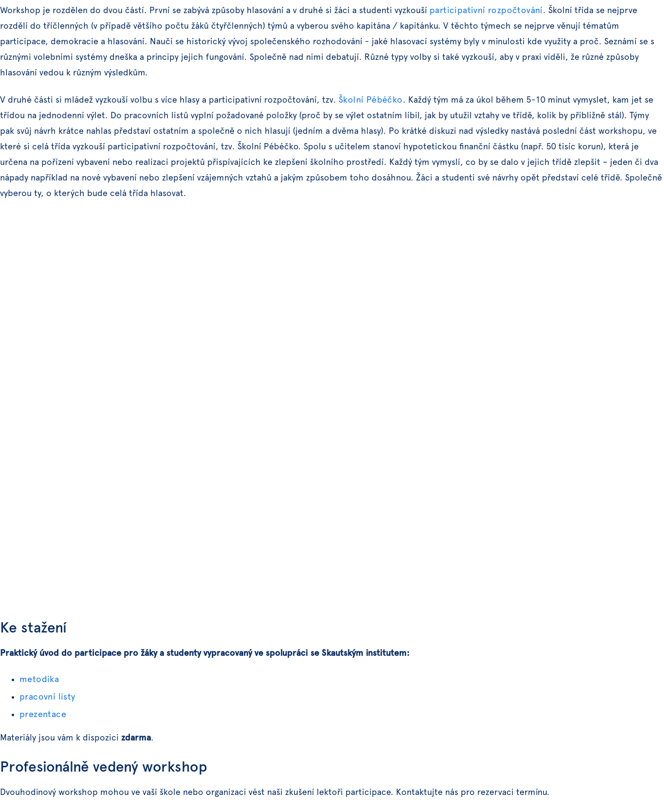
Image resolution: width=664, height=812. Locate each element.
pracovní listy (47, 697)
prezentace (43, 715)
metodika (39, 680)
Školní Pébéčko (371, 100)
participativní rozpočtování (486, 11)
